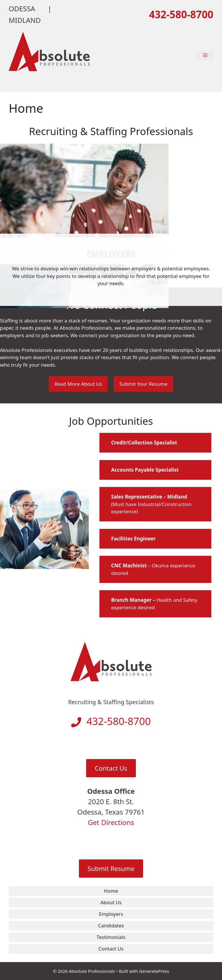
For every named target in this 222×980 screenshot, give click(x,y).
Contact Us (111, 768)
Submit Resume (111, 868)
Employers (111, 914)
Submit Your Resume (143, 384)
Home (111, 891)
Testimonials (111, 937)
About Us (111, 902)
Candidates (111, 925)
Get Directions (111, 822)
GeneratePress (154, 971)
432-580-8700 (181, 14)
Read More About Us (78, 384)
